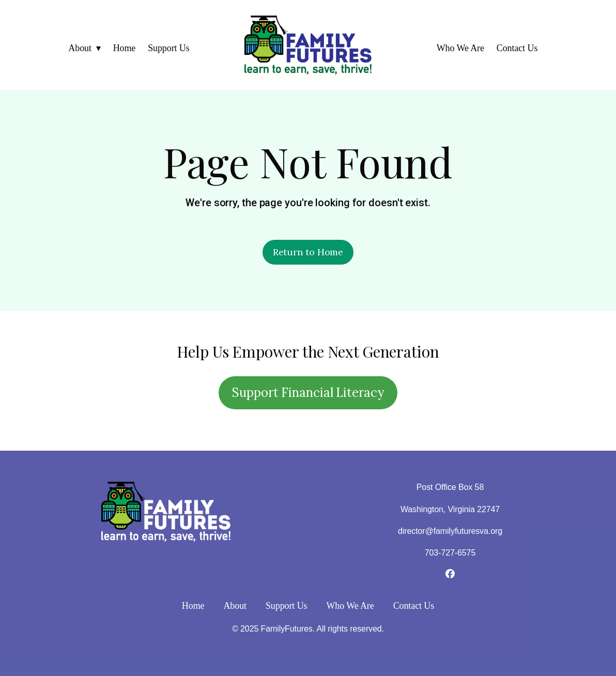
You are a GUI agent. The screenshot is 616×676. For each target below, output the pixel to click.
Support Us (169, 48)
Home (125, 48)
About (80, 48)
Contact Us (517, 48)
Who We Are (460, 48)
